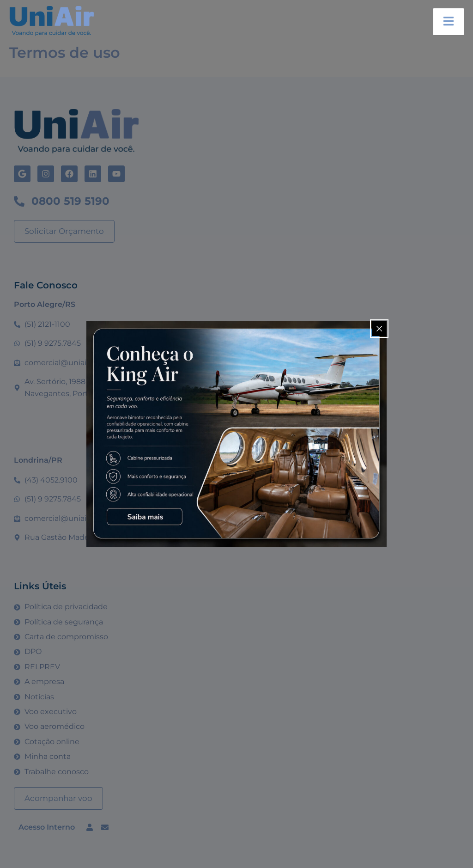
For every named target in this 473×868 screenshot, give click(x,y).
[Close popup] (379, 329)
